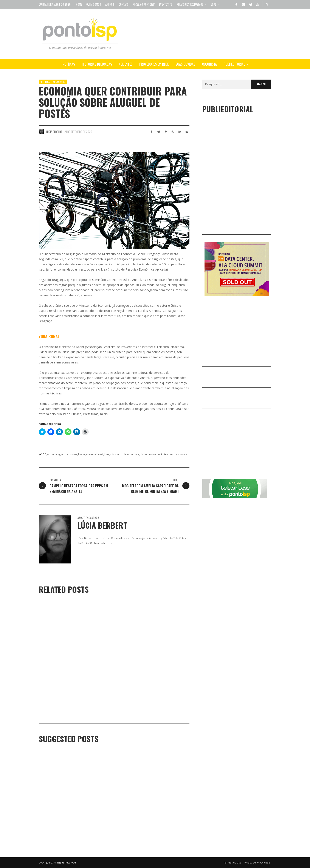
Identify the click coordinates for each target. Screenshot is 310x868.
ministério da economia (125, 454)
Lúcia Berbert (54, 132)
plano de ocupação (152, 454)
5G (45, 454)
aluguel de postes (66, 454)
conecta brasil (95, 454)
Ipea (107, 454)
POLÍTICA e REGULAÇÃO (53, 82)
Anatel (82, 454)
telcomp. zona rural (176, 454)
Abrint (51, 454)
